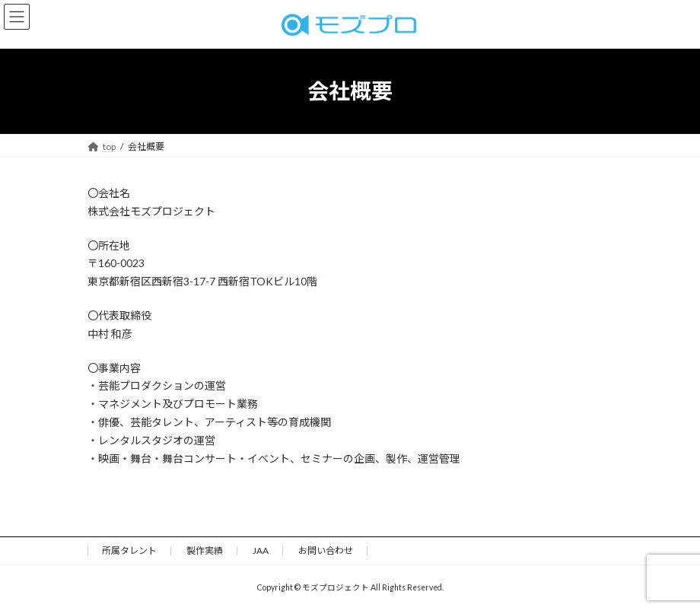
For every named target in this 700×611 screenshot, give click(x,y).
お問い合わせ (326, 551)
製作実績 (205, 551)
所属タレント (129, 551)
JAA (261, 551)
